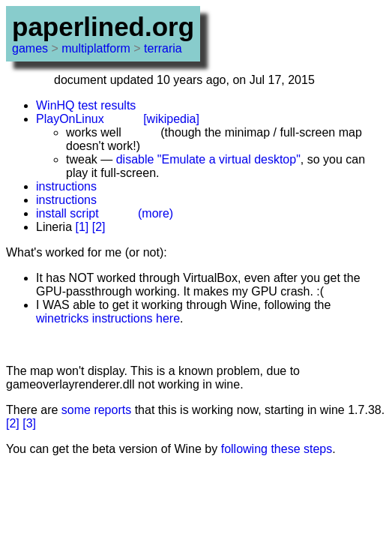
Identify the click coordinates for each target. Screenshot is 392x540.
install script (67, 213)
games (30, 48)
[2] (99, 227)
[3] (29, 423)
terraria (163, 48)
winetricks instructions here (108, 318)
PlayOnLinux (70, 119)
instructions (66, 186)
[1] (82, 227)
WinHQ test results (86, 105)
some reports (96, 410)
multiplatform (96, 48)
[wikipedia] (171, 119)
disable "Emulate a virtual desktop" (208, 159)
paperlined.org (103, 27)
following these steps (277, 449)
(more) (156, 213)
